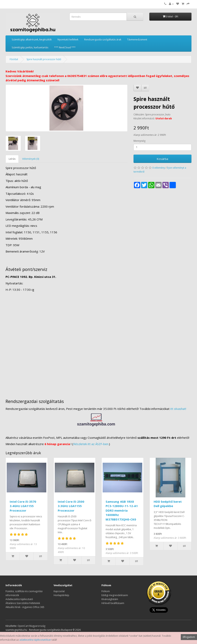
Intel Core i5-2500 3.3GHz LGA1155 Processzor (71, 506)
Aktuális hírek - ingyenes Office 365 (25, 607)
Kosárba (162, 159)
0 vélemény (159, 168)
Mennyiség (139, 141)
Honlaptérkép (61, 595)
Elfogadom (189, 637)
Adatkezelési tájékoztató (19, 599)
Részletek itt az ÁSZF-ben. (91, 444)
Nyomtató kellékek (68, 39)
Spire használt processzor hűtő (44, 59)
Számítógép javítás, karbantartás (30, 47)
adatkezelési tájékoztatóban (35, 640)
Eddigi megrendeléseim (115, 595)
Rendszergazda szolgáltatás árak (103, 39)
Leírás (12, 159)
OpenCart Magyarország (31, 626)
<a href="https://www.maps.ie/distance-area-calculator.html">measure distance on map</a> (98, 343)
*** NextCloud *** (65, 47)
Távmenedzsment (137, 39)
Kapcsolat (59, 591)
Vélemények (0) (31, 159)
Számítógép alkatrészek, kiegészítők (32, 39)
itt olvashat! (178, 409)
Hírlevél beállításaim (113, 603)
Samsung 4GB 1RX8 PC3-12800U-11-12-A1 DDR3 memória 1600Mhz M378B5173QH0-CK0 (122, 510)
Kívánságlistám (110, 599)
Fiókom (106, 591)
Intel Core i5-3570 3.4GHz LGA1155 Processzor (23, 506)
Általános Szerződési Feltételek (23, 603)
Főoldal (14, 59)
